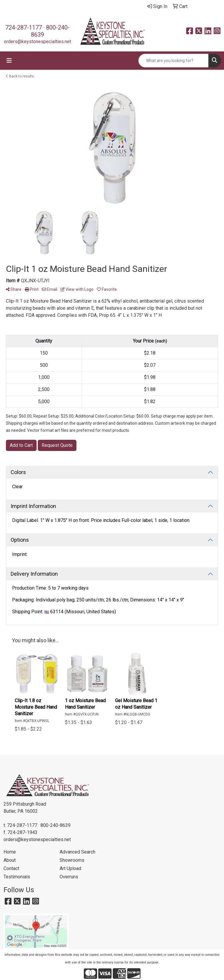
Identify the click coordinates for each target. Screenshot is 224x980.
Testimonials (17, 877)
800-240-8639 (55, 825)
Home (10, 852)
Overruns (69, 877)
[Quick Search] (174, 61)
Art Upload (70, 868)
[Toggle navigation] (9, 61)
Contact (11, 868)
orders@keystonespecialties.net (37, 42)
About (10, 860)
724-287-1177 (24, 27)
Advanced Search (77, 852)
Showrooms (72, 860)
